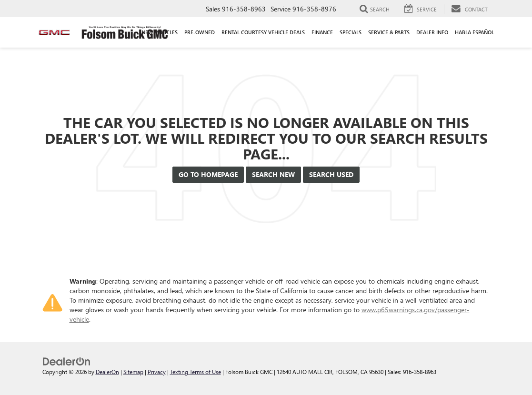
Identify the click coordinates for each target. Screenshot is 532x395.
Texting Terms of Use (196, 372)
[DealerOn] (67, 360)
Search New (273, 174)
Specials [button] (351, 32)
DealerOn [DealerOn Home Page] (107, 372)
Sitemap (133, 372)
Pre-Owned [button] (200, 32)
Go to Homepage (208, 174)
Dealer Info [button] (432, 32)
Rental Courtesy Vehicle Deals (263, 32)
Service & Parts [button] (389, 32)
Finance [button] (322, 32)
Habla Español (474, 32)
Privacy (157, 372)
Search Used (331, 174)
